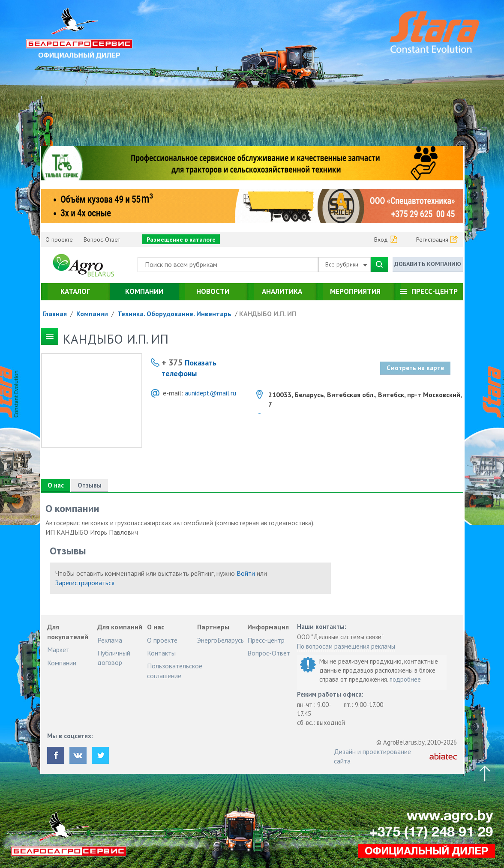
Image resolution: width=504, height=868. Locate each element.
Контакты (161, 653)
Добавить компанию (428, 264)
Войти (246, 573)
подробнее (405, 679)
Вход (381, 239)
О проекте (59, 239)
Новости (213, 291)
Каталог (75, 291)
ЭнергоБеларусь (220, 640)
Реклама (110, 640)
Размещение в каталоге (181, 239)
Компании (144, 291)
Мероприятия (355, 291)
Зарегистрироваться (85, 583)
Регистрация (432, 239)
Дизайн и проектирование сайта (372, 756)
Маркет (58, 650)
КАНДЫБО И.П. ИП (268, 314)
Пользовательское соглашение (175, 670)
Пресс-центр (435, 291)
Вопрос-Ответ (102, 239)
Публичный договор (114, 658)
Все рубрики (346, 264)
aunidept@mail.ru (210, 393)
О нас (56, 485)
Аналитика (282, 291)
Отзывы (90, 485)
